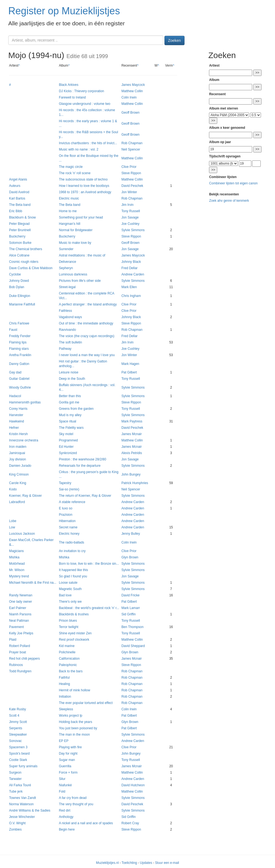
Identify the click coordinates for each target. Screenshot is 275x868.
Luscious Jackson (22, 534)
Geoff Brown (130, 113)
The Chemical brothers (26, 249)
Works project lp (71, 716)
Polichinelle (67, 652)
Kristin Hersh (18, 434)
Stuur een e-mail (167, 863)
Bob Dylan (17, 287)
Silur (62, 779)
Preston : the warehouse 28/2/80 (82, 459)
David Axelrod (19, 192)
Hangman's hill (70, 224)
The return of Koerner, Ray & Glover (85, 496)
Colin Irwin (129, 97)
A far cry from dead (73, 798)
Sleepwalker (18, 735)
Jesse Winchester (22, 817)
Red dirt (65, 810)
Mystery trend (19, 576)
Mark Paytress (132, 421)
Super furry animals (23, 766)
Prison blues (68, 621)
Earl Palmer (18, 608)
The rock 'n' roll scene (75, 173)
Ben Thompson (132, 627)
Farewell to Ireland (72, 97)
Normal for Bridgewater (76, 230)
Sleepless (66, 709)
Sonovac (15, 741)
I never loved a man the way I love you (87, 355)
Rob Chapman (132, 143)
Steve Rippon (131, 173)
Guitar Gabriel (19, 379)
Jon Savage (130, 217)
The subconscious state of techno (83, 179)
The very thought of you (76, 804)
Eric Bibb (16, 211)
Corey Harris (18, 409)
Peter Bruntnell (20, 230)
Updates (146, 863)
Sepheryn (66, 268)
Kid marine (67, 646)
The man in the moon (74, 735)
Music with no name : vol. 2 (79, 149)
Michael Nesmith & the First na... (33, 583)
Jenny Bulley (130, 534)
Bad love (65, 595)
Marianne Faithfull (22, 304)
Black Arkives (69, 85)
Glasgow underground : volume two (85, 104)
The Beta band (20, 205)
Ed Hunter (66, 447)
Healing (64, 684)
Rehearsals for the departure (80, 466)
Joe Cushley (130, 224)
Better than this (70, 396)
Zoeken (174, 40)
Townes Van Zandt (23, 798)
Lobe (13, 521)
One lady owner (20, 602)
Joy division (17, 459)
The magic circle (71, 167)
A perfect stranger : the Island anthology (88, 304)
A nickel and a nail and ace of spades (86, 823)
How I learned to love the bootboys (84, 186)
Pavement (16, 627)
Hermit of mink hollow (75, 690)
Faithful (64, 678)
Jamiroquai (17, 453)
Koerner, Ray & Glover (25, 496)
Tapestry (65, 483)
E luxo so (66, 508)
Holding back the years (75, 722)
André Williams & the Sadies (30, 810)
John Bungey (131, 474)
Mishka (14, 557)
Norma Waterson (21, 804)
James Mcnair (131, 434)
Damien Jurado (20, 466)
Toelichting (129, 863)
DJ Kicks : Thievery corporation (81, 91)
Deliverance (68, 262)
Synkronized (68, 453)
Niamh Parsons (20, 614)
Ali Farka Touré (20, 785)
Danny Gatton (19, 364)
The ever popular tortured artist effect (86, 703)
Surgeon (15, 773)
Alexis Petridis (132, 453)
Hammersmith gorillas (25, 402)
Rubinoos (16, 665)
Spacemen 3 (18, 747)
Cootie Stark (18, 760)
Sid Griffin (128, 614)
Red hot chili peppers (24, 659)
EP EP (64, 741)
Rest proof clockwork (74, 640)
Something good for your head (81, 217)
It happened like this (73, 570)
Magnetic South (70, 589)
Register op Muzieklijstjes (64, 11)
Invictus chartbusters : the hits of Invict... (88, 143)
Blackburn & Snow (22, 217)
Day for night (68, 754)
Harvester (16, 415)
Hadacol (15, 396)
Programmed (68, 440)
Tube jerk (16, 791)
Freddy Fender (20, 336)
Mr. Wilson (17, 570)
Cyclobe (15, 274)
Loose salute (68, 583)
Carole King (18, 483)
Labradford (17, 502)
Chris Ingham (131, 296)
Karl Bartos (17, 198)
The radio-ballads (71, 542)
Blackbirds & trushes (74, 614)
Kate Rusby (17, 709)
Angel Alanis (18, 179)
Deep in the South (72, 379)
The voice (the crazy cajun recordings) (87, 336)
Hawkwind (16, 421)
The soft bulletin (70, 342)
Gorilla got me (69, 402)
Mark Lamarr (130, 608)
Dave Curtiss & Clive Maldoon (31, 268)
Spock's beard (19, 754)
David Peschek (132, 186)
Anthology (66, 817)
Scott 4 (14, 716)
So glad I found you (73, 576)
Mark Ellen (129, 287)
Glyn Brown (130, 557)
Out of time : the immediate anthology (86, 323)
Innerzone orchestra (24, 440)
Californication (69, 659)
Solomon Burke (20, 243)
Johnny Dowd (19, 281)
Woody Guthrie (20, 387)
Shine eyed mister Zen (75, 633)
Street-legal (67, 287)
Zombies (15, 829)
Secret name (68, 527)
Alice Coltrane (19, 255)
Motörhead (17, 564)
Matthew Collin (132, 91)
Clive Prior (129, 167)
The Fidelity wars (71, 428)
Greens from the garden (76, 409)
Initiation (65, 697)
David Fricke (130, 595)
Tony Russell (130, 211)
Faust (13, 330)
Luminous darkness (73, 274)
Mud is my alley (70, 415)
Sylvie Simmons (133, 230)
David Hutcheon (133, 785)
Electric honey (69, 534)
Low (12, 527)
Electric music (69, 198)
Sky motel (66, 434)
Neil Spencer (131, 149)
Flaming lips (18, 342)
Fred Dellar (129, 268)
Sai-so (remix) (69, 489)
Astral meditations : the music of (82, 255)
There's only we (70, 602)
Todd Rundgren (20, 671)
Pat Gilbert (129, 372)
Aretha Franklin (20, 355)
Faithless (65, 311)
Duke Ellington (20, 296)
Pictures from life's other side (80, 281)
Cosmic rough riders (24, 262)
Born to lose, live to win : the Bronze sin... (89, 564)
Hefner (14, 428)
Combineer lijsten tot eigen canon (233, 183)
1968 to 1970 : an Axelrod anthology (85, 192)
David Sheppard (133, 646)
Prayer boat (17, 652)
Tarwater (15, 779)
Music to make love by (75, 243)
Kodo (13, 489)
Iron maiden (18, 447)
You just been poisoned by (78, 728)
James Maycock (133, 85)
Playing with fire (70, 747)
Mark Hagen (130, 364)
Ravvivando (67, 330)
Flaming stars (19, 349)
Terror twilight (69, 627)
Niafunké (65, 785)
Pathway (65, 349)
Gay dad (15, 372)
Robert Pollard (20, 646)
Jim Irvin (127, 205)
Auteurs (15, 186)
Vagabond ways (70, 317)
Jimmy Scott (18, 722)
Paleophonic (68, 665)
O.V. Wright (17, 823)
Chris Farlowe (19, 323)
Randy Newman (21, 595)
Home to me (68, 211)
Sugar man (67, 760)
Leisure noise (69, 372)
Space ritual (68, 421)
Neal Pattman (19, 621)
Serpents (16, 728)
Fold (62, 791)
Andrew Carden (133, 274)
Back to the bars (71, 671)
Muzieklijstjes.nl (107, 863)
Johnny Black (131, 262)
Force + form (68, 773)
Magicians (16, 551)
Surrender (66, 249)
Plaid (13, 640)
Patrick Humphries (135, 483)
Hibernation (67, 521)
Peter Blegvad (19, 224)
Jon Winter (129, 192)
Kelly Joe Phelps (21, 633)
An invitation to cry (72, 551)
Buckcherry (17, 236)
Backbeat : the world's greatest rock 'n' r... (89, 608)
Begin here (67, 829)
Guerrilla (65, 766)
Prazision (66, 515)
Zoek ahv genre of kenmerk (229, 201)
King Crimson (19, 474)
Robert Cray (130, 823)
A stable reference (72, 502)
